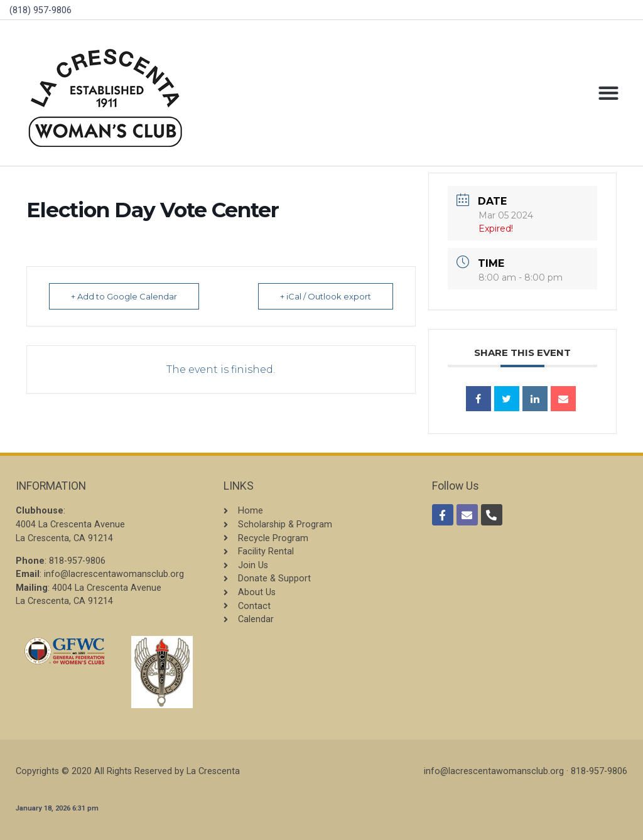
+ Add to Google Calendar (124, 296)
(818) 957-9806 (41, 10)
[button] (608, 93)
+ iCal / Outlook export (326, 296)
